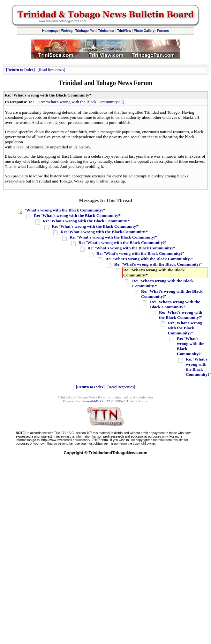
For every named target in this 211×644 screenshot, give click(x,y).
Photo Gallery (144, 31)
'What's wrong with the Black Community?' (65, 210)
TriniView (124, 31)
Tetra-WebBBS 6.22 (95, 401)
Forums (163, 31)
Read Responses (51, 70)
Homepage (50, 31)
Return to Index (20, 70)
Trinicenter (106, 31)
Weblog (67, 31)
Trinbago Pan (85, 31)
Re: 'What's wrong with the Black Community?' (80, 102)
